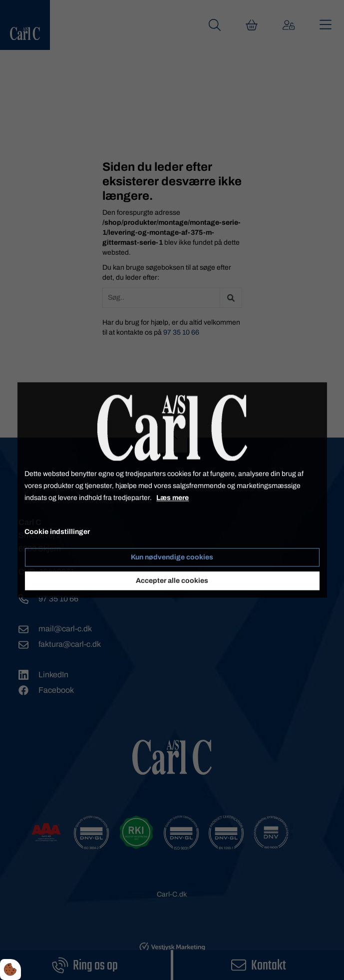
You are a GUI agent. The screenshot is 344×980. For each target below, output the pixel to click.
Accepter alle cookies (172, 581)
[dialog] (172, 490)
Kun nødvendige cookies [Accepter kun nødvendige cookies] (172, 558)
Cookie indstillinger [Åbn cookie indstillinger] (57, 532)
